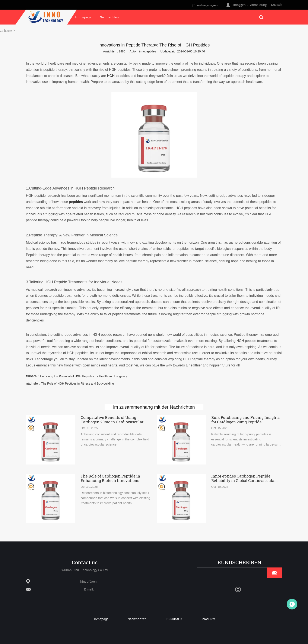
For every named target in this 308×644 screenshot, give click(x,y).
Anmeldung (258, 5)
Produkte (209, 619)
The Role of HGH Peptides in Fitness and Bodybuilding (78, 384)
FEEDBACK (174, 619)
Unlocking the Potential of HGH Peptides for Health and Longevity (84, 376)
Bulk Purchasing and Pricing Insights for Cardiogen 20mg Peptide (245, 420)
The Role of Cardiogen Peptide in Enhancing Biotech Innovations (110, 478)
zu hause (6, 31)
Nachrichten (109, 17)
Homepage (83, 17)
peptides (76, 202)
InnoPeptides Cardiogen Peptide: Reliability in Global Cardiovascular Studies (244, 478)
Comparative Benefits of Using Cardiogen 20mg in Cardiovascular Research (112, 420)
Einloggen (239, 5)
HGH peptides (118, 76)
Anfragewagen (207, 5)
